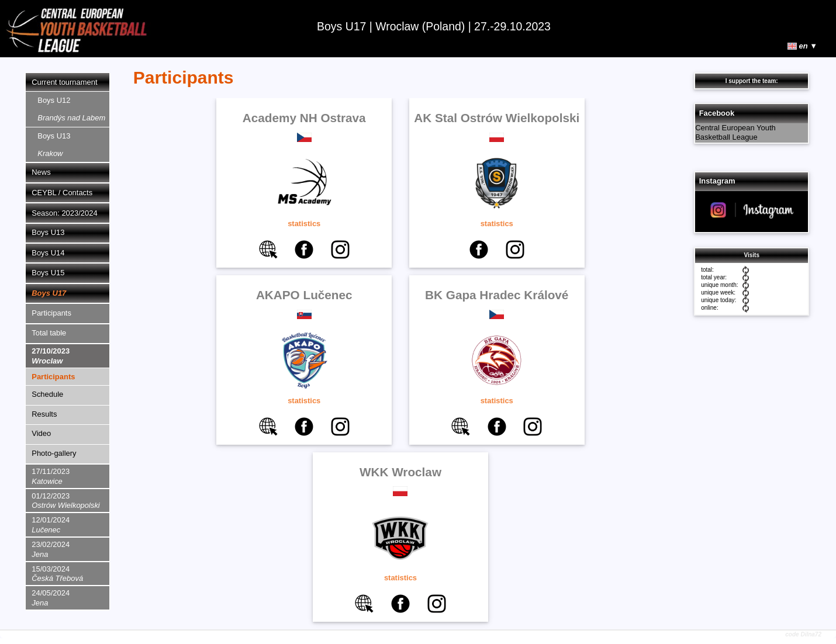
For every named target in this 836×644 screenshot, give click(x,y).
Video (41, 433)
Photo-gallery (54, 453)
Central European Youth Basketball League (735, 133)
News (41, 172)
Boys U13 (54, 145)
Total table (49, 333)
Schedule (47, 394)
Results (44, 414)
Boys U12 (71, 109)
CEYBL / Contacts (62, 193)
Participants (51, 313)
